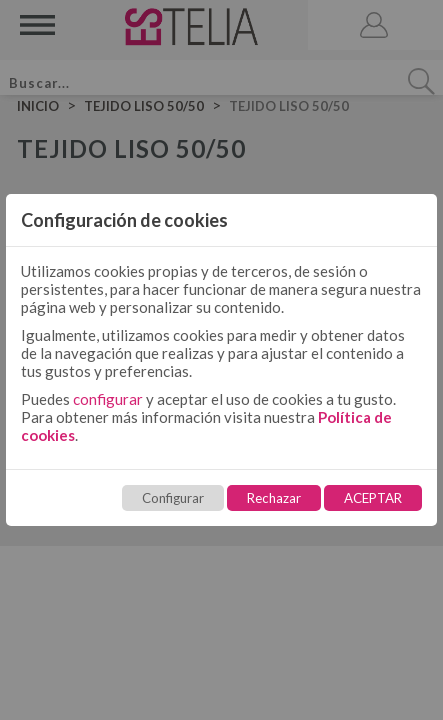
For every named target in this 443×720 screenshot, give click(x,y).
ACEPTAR (373, 498)
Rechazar (274, 498)
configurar (108, 399)
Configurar (173, 498)
